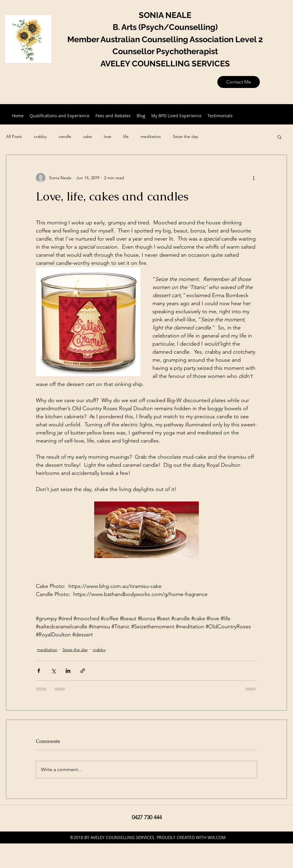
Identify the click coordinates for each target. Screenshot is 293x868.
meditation (151, 136)
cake (87, 136)
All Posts (14, 136)
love (107, 136)
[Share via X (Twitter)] (53, 671)
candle (65, 136)
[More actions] (254, 178)
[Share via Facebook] (39, 671)
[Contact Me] (239, 82)
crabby (40, 136)
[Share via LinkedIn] (68, 671)
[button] (279, 137)
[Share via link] (83, 671)
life (126, 136)
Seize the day (185, 136)
